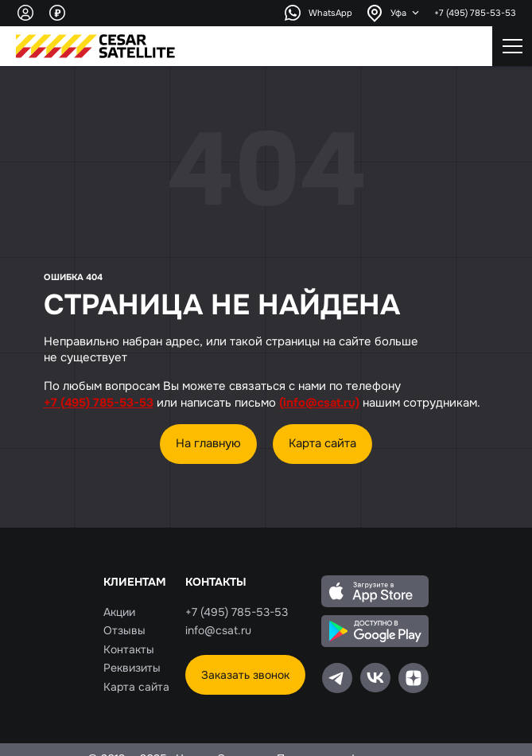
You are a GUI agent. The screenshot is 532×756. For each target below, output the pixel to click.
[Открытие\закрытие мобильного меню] (512, 46)
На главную (208, 443)
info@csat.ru (218, 630)
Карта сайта (322, 443)
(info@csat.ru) (319, 403)
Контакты (129, 649)
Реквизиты (132, 668)
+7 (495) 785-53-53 (475, 13)
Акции (119, 612)
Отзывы (124, 630)
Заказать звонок (245, 675)
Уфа (398, 13)
